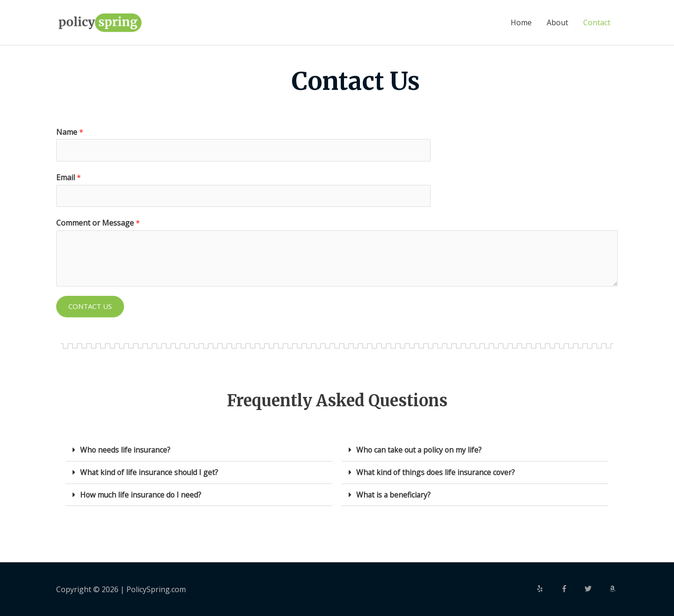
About (557, 22)
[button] (199, 451)
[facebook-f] (572, 588)
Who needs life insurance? (126, 450)
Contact (597, 22)
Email (69, 177)
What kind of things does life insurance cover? (437, 472)
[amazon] (614, 588)
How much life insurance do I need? (142, 494)
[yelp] (548, 588)
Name (70, 132)
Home (521, 22)
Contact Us (90, 307)
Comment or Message (98, 223)
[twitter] (596, 588)
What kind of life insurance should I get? (150, 472)
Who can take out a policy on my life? (421, 450)
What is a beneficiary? (394, 494)
